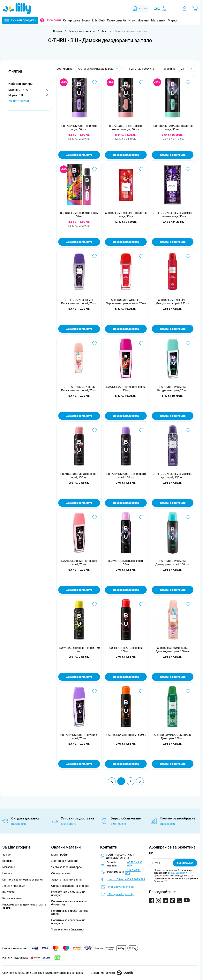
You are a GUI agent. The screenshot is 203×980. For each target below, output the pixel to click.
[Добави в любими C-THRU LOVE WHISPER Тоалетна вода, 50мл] (141, 169)
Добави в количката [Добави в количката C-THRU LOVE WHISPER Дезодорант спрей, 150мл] (173, 329)
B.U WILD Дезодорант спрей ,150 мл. (79, 650)
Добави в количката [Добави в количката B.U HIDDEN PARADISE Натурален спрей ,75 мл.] (173, 416)
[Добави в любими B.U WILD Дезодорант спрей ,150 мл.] (94, 604)
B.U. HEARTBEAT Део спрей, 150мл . (126, 650)
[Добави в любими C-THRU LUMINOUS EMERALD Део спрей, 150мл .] (188, 691)
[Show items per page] (186, 69)
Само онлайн (117, 20)
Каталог (140, 9)
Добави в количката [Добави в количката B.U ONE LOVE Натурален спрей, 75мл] (126, 416)
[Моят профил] (184, 9)
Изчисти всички (19, 101)
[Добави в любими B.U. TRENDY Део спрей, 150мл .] (141, 691)
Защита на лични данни (66, 880)
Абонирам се (185, 863)
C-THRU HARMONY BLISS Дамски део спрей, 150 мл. (173, 650)
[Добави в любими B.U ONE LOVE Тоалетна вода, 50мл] (94, 169)
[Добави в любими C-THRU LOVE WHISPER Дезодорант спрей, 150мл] (188, 256)
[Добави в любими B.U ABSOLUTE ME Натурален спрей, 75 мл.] (94, 517)
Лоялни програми (14, 886)
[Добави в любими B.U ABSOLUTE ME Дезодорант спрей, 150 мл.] (94, 430)
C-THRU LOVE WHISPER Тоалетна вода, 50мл (126, 215)
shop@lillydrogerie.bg (121, 887)
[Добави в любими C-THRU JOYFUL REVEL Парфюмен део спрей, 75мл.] (94, 256)
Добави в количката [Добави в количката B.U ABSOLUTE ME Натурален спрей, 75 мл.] (79, 590)
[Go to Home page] (17, 9)
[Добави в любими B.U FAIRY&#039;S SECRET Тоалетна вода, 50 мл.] (94, 82)
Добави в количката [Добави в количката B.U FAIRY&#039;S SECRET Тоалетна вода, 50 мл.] (79, 155)
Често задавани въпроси (67, 867)
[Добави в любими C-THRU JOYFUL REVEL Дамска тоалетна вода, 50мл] (188, 169)
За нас (6, 855)
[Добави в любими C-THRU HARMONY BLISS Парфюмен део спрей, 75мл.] (94, 343)
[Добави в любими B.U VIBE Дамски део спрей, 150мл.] (141, 517)
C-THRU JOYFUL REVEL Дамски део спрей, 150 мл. (173, 476)
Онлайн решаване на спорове (70, 886)
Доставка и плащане (65, 861)
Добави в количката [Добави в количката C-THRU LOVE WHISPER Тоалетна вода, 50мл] (126, 242)
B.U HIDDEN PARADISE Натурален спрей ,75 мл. (173, 389)
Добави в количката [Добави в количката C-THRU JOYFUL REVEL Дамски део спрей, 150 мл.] (173, 503)
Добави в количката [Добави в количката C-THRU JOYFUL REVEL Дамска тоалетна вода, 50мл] (173, 242)
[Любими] (174, 9)
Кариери (8, 861)
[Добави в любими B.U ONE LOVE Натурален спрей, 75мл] (141, 343)
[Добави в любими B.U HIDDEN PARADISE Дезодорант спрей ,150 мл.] (188, 517)
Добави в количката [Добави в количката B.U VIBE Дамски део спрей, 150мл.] (126, 590)
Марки (173, 20)
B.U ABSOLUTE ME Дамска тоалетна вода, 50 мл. (126, 128)
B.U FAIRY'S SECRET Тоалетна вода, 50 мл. (79, 128)
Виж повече (19, 824)
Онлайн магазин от (112, 973)
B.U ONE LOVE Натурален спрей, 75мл (126, 389)
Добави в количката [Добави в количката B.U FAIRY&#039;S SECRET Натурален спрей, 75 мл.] (79, 764)
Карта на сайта (12, 898)
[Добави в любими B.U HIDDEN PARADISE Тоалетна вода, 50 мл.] (188, 82)
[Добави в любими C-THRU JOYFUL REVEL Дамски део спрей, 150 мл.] (188, 430)
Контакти (8, 892)
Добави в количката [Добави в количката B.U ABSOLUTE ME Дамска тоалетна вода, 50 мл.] (126, 155)
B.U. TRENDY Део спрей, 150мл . (126, 735)
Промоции (53, 20)
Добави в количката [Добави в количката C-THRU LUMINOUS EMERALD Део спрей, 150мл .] (173, 764)
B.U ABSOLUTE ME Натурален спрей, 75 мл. (79, 563)
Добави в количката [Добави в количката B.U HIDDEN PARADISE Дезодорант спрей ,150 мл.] (173, 590)
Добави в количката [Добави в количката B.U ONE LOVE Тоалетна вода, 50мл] (79, 242)
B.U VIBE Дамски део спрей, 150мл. (126, 563)
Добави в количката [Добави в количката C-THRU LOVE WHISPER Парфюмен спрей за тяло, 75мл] (126, 329)
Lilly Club (98, 20)
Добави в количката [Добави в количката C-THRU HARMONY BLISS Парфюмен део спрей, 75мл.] (79, 416)
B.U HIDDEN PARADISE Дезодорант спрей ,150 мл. (173, 563)
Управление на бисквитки (68, 929)
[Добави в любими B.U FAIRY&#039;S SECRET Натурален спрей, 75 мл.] (94, 691)
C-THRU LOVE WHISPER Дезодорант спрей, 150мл (173, 302)
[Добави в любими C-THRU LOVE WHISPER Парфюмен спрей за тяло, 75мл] (141, 256)
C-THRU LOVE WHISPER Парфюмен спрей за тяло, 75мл (126, 302)
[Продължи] (140, 781)
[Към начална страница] (57, 31)
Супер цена (71, 20)
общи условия (177, 873)
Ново (86, 20)
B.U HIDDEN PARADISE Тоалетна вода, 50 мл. (173, 128)
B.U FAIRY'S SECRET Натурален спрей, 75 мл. (79, 737)
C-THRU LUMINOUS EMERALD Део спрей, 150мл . (173, 737)
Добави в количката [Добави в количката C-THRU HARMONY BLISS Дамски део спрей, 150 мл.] (173, 677)
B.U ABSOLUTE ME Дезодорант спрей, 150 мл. (79, 476)
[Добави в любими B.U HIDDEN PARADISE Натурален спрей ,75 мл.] (188, 343)
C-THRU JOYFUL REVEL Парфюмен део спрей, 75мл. (79, 302)
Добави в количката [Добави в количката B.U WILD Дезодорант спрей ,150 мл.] (79, 677)
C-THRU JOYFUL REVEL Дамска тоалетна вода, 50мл (173, 215)
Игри (132, 20)
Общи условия (60, 873)
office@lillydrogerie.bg (121, 894)
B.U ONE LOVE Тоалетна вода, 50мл (79, 215)
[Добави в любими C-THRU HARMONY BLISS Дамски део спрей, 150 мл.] (188, 604)
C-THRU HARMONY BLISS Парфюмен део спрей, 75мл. (79, 389)
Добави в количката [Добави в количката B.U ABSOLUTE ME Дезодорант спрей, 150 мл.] (79, 503)
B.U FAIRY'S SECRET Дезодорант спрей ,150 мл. (126, 476)
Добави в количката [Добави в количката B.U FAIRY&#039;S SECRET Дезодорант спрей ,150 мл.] (126, 503)
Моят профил (60, 855)
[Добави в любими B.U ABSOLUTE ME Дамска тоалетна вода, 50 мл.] (141, 82)
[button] (28, 73)
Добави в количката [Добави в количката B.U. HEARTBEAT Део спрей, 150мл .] (126, 677)
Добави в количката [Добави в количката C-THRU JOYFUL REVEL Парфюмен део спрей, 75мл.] (79, 329)
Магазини (158, 20)
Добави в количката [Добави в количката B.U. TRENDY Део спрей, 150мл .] (126, 764)
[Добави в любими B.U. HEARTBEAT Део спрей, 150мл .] (141, 604)
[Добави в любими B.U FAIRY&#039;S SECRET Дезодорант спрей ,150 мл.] (141, 430)
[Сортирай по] (98, 69)
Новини (143, 20)
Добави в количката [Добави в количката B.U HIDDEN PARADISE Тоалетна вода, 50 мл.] (173, 155)
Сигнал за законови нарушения (23, 880)
